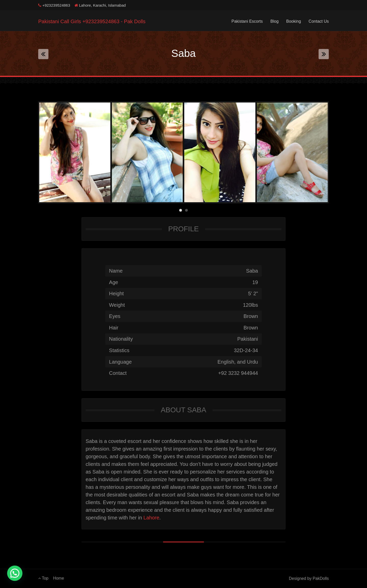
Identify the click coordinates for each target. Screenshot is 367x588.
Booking (294, 21)
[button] (15, 573)
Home (58, 578)
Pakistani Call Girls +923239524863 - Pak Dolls (92, 21)
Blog (274, 21)
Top (43, 578)
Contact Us (319, 21)
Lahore (151, 518)
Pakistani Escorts (247, 21)
